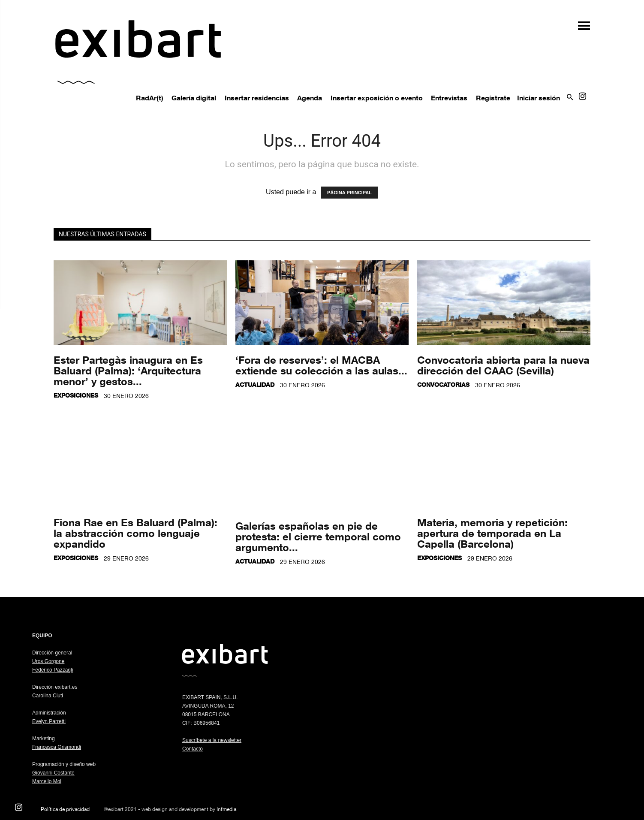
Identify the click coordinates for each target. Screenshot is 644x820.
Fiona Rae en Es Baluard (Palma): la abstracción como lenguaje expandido (135, 533)
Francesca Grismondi (57, 747)
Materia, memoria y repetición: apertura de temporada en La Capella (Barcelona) (492, 533)
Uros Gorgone (48, 661)
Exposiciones (76, 395)
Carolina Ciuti (48, 696)
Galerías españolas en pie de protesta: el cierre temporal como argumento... (318, 536)
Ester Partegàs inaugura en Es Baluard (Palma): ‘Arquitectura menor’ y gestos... (128, 370)
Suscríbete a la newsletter (212, 740)
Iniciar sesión (539, 98)
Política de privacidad (65, 809)
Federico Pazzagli (53, 670)
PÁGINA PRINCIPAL (349, 193)
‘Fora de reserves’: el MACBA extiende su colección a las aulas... (321, 365)
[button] (580, 23)
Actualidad (255, 384)
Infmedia (226, 809)
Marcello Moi (47, 781)
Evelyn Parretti (49, 721)
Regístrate (493, 98)
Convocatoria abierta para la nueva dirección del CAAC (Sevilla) (503, 365)
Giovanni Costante (53, 773)
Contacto (193, 749)
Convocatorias (443, 384)
